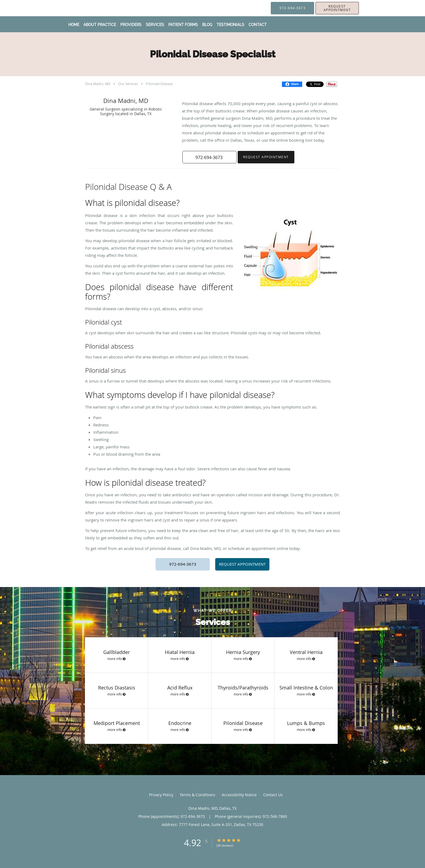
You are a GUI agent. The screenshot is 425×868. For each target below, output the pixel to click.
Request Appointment (266, 157)
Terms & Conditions (197, 795)
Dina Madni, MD (98, 84)
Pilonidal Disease (159, 84)
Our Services (128, 84)
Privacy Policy (161, 795)
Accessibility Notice (239, 795)
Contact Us (273, 795)
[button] (337, 8)
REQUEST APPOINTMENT (242, 564)
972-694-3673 (183, 564)
